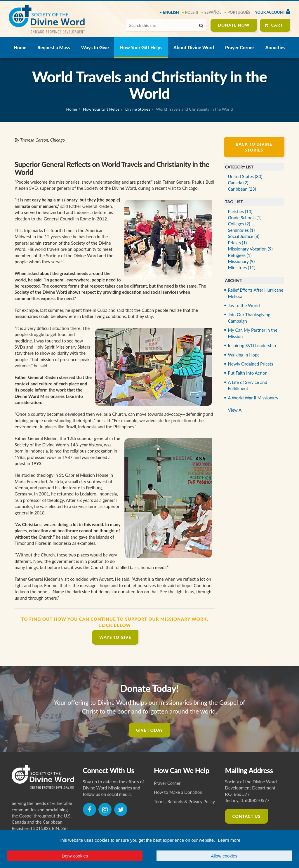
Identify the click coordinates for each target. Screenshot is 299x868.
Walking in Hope (244, 355)
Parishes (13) (240, 211)
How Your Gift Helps (141, 47)
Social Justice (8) (244, 236)
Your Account (273, 12)
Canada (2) (238, 182)
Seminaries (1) (241, 230)
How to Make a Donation (178, 792)
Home (20, 47)
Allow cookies (224, 856)
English (171, 12)
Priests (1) (238, 243)
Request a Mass (54, 47)
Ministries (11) (242, 267)
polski (192, 12)
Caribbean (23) (242, 189)
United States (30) (245, 176)
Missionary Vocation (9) (250, 249)
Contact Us (247, 816)
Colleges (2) (239, 224)
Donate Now (234, 25)
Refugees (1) (240, 255)
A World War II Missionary (253, 398)
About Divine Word (194, 47)
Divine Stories (138, 109)
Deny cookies (75, 856)
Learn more (229, 840)
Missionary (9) (241, 261)
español (213, 12)
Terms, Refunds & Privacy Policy (184, 801)
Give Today (150, 730)
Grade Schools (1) (245, 218)
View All (236, 410)
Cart (277, 25)
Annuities (275, 47)
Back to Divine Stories (254, 147)
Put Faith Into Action (248, 373)
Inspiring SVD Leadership (252, 345)
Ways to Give (95, 47)
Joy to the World (244, 305)
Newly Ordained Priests (251, 364)
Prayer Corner (240, 47)
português (239, 12)
